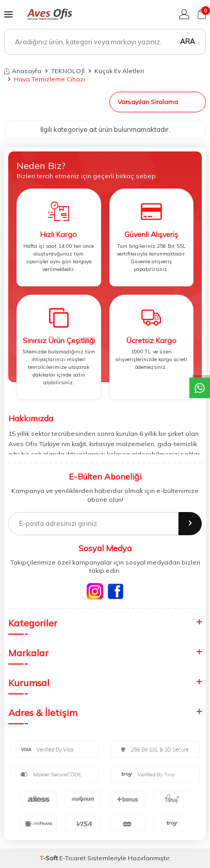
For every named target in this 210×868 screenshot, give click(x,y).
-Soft (50, 858)
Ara (188, 41)
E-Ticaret (72, 858)
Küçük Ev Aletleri (119, 71)
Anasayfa (23, 71)
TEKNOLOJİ (68, 71)
